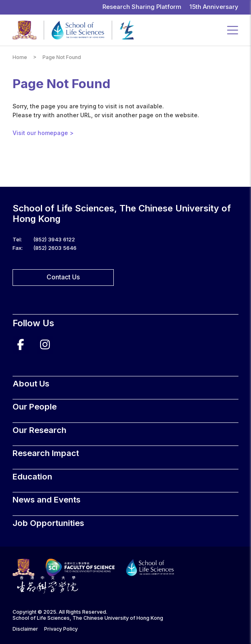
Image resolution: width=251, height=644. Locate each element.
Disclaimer (25, 629)
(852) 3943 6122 (54, 239)
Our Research (39, 430)
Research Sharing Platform (142, 7)
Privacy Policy (61, 629)
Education (32, 476)
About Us (31, 383)
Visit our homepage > (43, 133)
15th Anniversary (214, 7)
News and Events (47, 499)
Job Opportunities (48, 523)
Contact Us (63, 277)
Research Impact (46, 453)
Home (20, 57)
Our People (35, 406)
